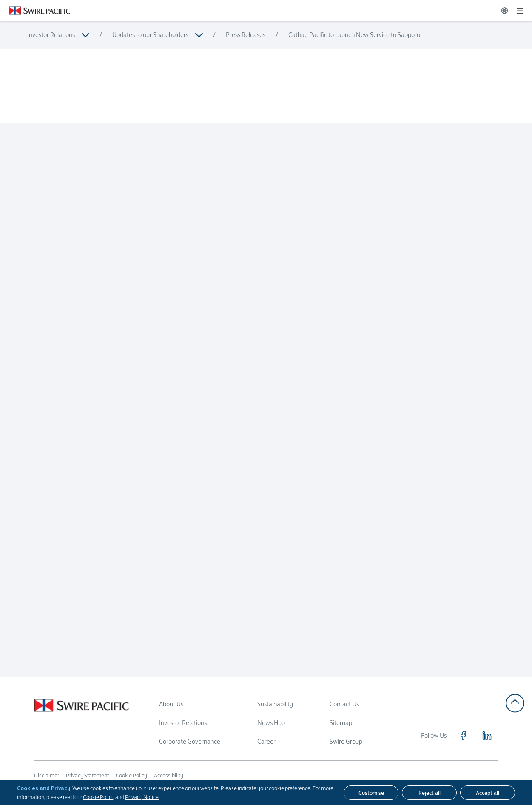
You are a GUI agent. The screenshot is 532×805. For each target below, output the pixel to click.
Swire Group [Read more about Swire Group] (346, 741)
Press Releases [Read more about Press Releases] (246, 35)
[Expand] (520, 11)
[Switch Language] (505, 11)
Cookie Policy (99, 797)
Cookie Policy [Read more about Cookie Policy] (131, 775)
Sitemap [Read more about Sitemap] (341, 723)
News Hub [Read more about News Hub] (271, 723)
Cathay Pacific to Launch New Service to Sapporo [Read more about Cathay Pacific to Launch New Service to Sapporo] (354, 35)
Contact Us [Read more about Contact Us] (344, 704)
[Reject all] (429, 793)
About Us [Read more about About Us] (171, 704)
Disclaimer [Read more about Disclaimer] (47, 775)
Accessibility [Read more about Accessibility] (169, 775)
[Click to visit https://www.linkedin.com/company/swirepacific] (487, 736)
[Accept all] (488, 793)
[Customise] (371, 793)
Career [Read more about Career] (266, 741)
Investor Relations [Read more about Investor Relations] (51, 35)
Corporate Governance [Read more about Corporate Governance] (190, 741)
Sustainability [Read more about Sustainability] (275, 704)
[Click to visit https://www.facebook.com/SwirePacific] (463, 736)
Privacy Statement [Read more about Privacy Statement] (87, 775)
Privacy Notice (142, 797)
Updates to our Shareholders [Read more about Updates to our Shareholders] (150, 35)
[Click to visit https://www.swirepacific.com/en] (35, 11)
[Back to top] (515, 703)
